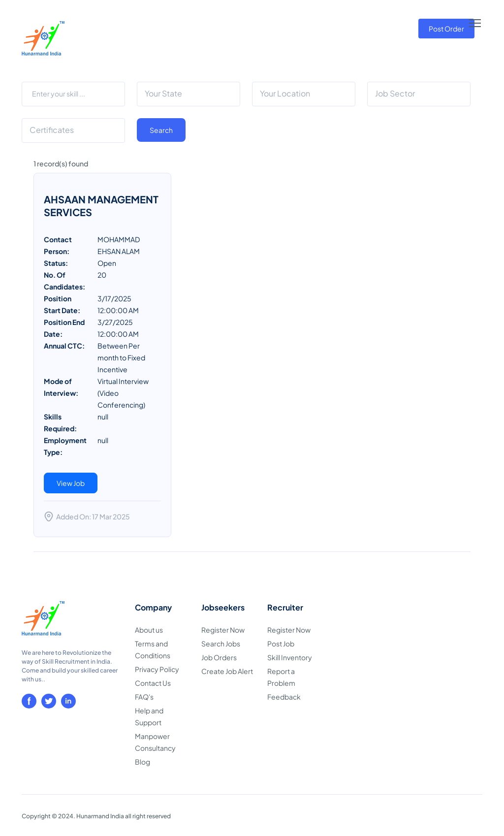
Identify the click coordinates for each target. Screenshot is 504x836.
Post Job (281, 643)
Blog (142, 762)
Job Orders (219, 657)
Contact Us (153, 683)
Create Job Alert (227, 671)
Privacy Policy (157, 669)
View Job (71, 483)
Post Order (446, 29)
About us (149, 630)
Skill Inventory (290, 657)
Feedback (284, 697)
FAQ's (144, 697)
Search (161, 130)
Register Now (223, 630)
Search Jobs (221, 643)
